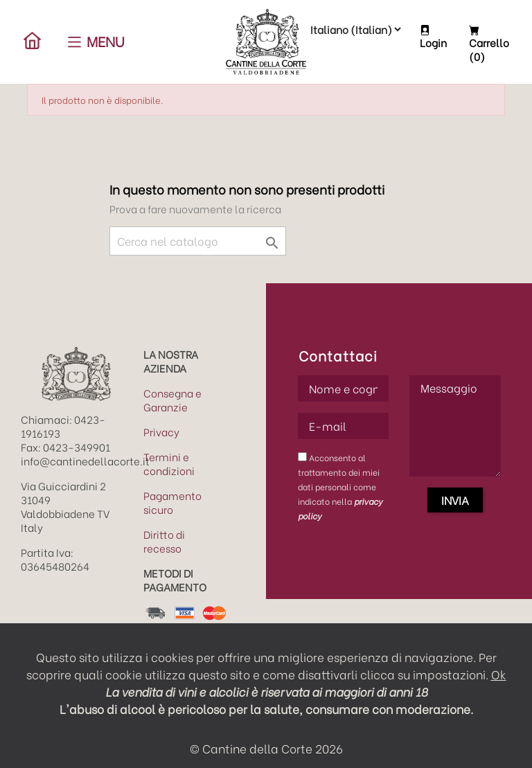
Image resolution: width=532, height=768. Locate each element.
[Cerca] (198, 241)
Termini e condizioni (169, 463)
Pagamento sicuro (172, 502)
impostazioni (449, 674)
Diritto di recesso (164, 541)
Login (433, 37)
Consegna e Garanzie (172, 400)
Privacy (161, 431)
